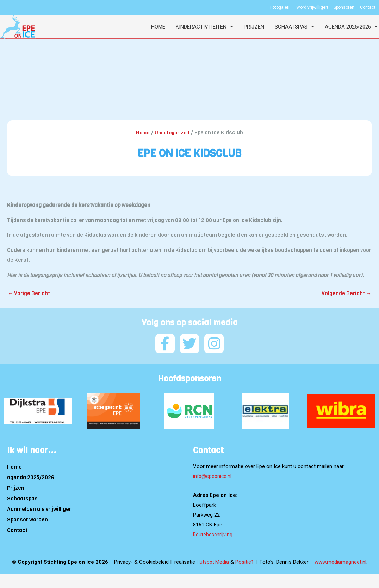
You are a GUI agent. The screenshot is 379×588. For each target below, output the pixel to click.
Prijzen (254, 27)
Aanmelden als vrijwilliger (39, 508)
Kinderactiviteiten (204, 27)
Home (158, 27)
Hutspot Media (213, 561)
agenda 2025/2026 (351, 27)
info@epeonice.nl (213, 475)
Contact (17, 529)
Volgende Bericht (346, 294)
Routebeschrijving (213, 533)
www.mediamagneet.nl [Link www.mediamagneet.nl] (341, 561)
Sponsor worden (27, 519)
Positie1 (245, 561)
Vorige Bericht (30, 294)
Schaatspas (294, 27)
